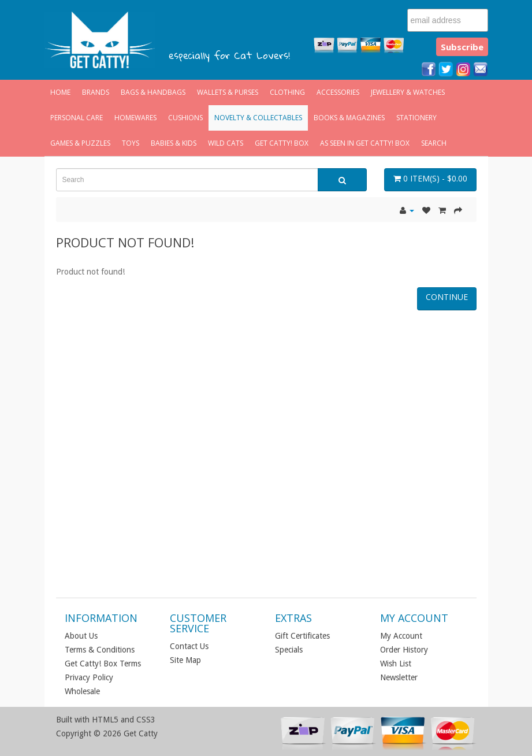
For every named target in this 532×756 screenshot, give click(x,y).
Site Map (185, 660)
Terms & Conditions (100, 650)
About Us (81, 636)
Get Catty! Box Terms (103, 664)
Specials (289, 650)
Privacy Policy (89, 677)
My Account (401, 636)
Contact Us (189, 646)
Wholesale (82, 691)
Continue (447, 297)
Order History (404, 650)
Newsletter (399, 677)
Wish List (396, 664)
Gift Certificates (302, 636)
